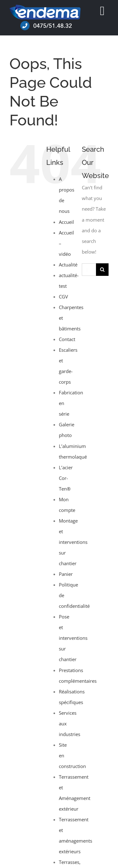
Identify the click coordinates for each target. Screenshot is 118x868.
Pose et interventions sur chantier (73, 638)
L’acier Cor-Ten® (66, 478)
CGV (63, 297)
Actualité (68, 265)
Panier (66, 574)
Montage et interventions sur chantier (73, 542)
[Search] (102, 270)
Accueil (66, 222)
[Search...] (89, 270)
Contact (67, 339)
